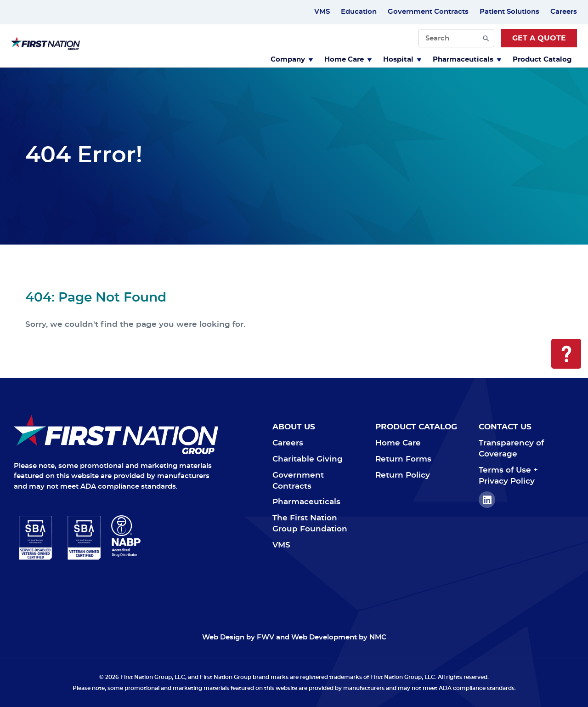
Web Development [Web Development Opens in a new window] (324, 637)
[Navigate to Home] (116, 434)
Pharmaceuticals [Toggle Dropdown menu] (467, 60)
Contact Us (505, 427)
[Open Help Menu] (566, 354)
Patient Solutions (509, 12)
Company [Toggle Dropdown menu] (292, 60)
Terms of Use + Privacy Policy (508, 476)
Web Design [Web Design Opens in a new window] (223, 637)
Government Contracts (428, 12)
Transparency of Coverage (511, 448)
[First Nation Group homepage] (45, 48)
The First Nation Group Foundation (310, 523)
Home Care (398, 443)
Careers (564, 12)
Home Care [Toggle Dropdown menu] (348, 60)
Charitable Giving (308, 459)
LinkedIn (487, 500)
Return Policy (403, 475)
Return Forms (403, 459)
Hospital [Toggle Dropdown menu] (402, 60)
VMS (322, 12)
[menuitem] (292, 59)
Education (359, 12)
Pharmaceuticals (306, 502)
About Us (294, 427)
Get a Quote (539, 38)
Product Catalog (542, 60)
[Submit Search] (486, 38)
